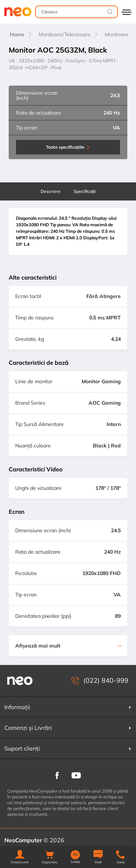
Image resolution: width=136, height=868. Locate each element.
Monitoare (117, 34)
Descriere (51, 191)
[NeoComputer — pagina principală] (20, 681)
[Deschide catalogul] (127, 12)
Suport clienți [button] (68, 748)
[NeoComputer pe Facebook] (57, 775)
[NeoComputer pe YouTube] (76, 775)
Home (17, 34)
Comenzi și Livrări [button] (68, 728)
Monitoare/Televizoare (65, 34)
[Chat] (98, 857)
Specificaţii (85, 191)
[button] (20, 857)
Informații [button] (68, 707)
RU (75, 855)
